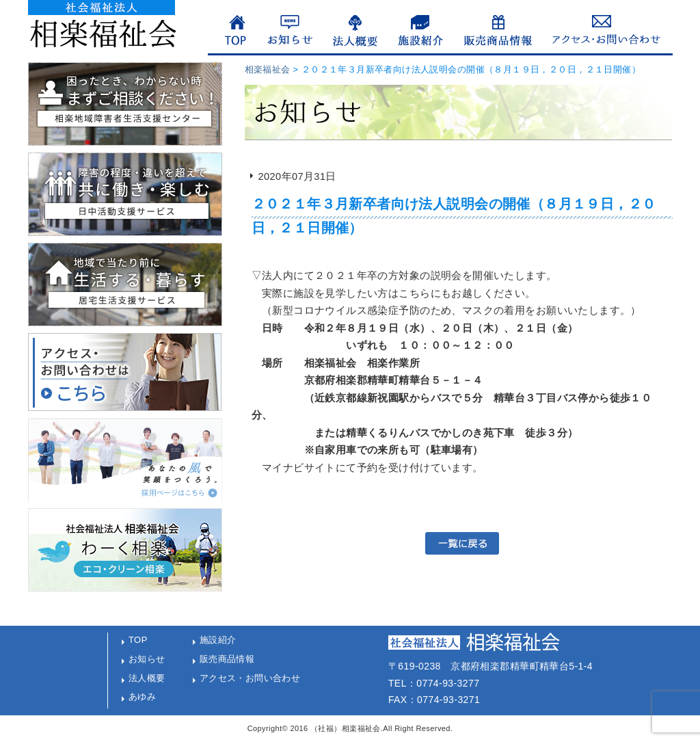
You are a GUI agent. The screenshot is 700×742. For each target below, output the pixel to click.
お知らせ (147, 659)
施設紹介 (218, 640)
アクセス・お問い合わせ (250, 678)
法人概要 (147, 678)
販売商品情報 (227, 659)
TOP (138, 640)
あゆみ (142, 697)
